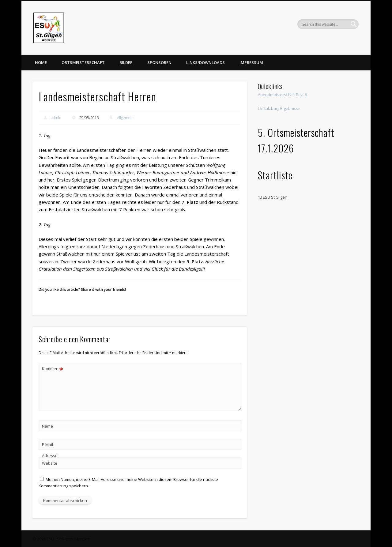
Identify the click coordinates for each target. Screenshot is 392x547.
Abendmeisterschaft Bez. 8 (282, 95)
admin (56, 118)
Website (50, 463)
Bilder (126, 62)
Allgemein (125, 118)
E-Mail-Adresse (50, 450)
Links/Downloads (205, 62)
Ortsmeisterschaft (83, 62)
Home (41, 62)
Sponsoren (159, 62)
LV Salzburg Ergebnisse (279, 108)
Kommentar (53, 369)
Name (47, 426)
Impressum (251, 62)
